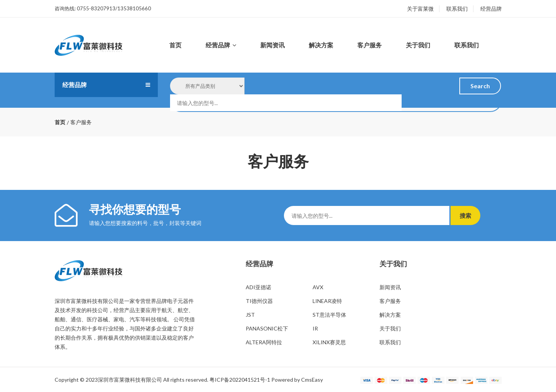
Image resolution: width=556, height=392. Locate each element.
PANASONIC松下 (267, 328)
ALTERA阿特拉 (264, 342)
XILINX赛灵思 (329, 342)
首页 (175, 45)
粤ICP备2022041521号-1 (240, 380)
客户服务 (370, 45)
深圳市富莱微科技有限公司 (130, 380)
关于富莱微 (420, 9)
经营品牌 (491, 9)
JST (250, 315)
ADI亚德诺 (259, 287)
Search (480, 86)
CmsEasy (312, 380)
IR (315, 328)
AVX (318, 287)
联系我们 (457, 9)
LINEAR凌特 (327, 301)
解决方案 (321, 45)
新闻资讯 (272, 45)
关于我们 (418, 45)
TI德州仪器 (259, 301)
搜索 (469, 215)
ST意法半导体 (329, 315)
